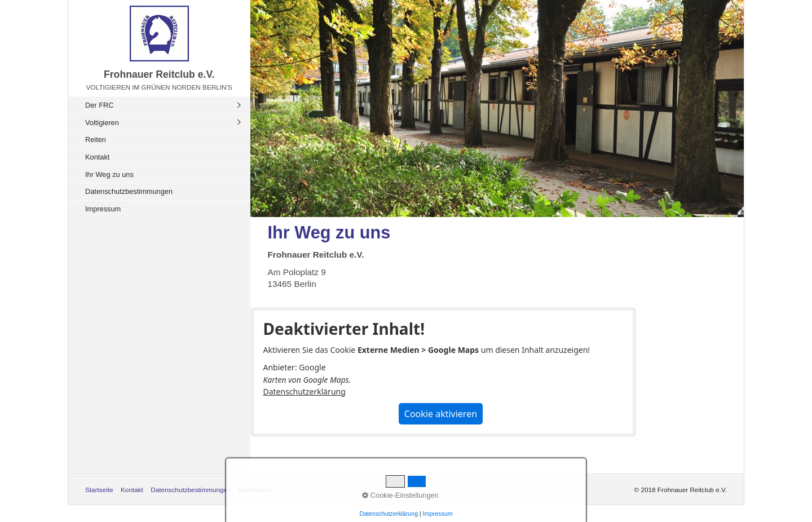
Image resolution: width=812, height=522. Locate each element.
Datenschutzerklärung (304, 391)
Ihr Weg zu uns (109, 174)
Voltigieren (102, 123)
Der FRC (99, 105)
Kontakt (97, 157)
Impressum (103, 209)
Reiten (96, 140)
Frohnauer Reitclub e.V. (159, 74)
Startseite (99, 490)
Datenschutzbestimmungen (129, 191)
